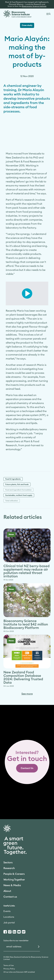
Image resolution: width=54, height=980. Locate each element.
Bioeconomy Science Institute (34, 6)
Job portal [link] (9, 923)
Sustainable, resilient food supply (19, 495)
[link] (27, 768)
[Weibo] (24, 932)
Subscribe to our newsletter (16, 941)
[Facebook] (5, 932)
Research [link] (9, 868)
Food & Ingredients (13, 479)
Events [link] (7, 911)
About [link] (7, 891)
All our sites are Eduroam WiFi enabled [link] (19, 972)
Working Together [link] (14, 880)
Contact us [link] (10, 897)
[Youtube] (19, 932)
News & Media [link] (12, 885)
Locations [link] (9, 917)
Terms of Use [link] (9, 965)
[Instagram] (10, 932)
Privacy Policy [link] (9, 969)
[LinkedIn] (14, 932)
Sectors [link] (8, 862)
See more (27, 694)
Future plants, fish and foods (17, 484)
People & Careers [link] (14, 874)
